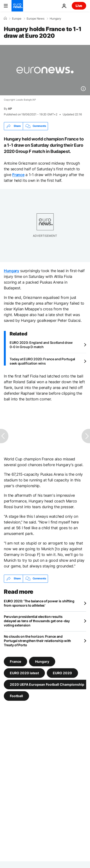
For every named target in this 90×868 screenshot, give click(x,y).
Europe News (36, 19)
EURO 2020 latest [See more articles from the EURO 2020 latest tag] (24, 673)
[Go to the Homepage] (17, 6)
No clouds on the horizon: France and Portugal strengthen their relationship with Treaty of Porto (37, 641)
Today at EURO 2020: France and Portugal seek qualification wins (42, 361)
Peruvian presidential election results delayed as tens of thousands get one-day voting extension (37, 621)
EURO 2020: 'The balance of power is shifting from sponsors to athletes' (39, 603)
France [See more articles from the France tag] (15, 661)
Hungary (55, 19)
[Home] (5, 18)
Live (79, 6)
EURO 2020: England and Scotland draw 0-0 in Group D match (41, 345)
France (18, 175)
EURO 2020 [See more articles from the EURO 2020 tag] (62, 673)
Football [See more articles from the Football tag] (16, 696)
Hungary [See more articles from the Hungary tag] (42, 661)
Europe (17, 19)
